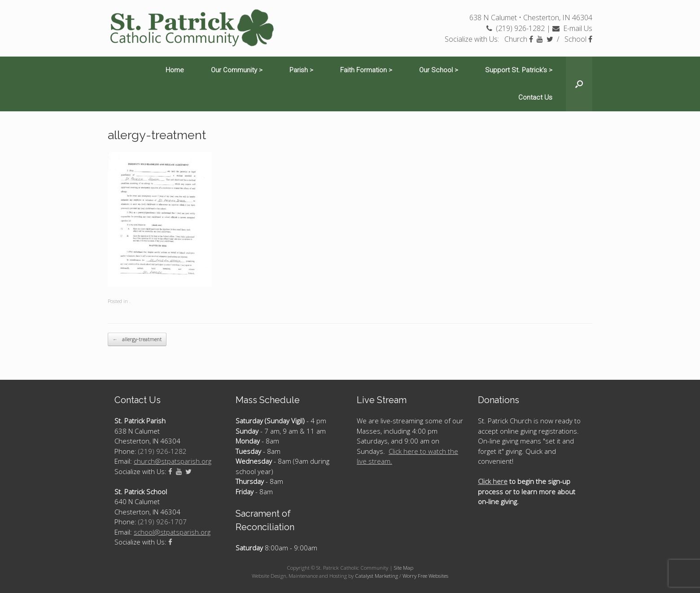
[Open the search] (579, 84)
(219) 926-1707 (162, 522)
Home (175, 70)
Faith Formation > (366, 70)
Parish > (301, 70)
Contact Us (535, 97)
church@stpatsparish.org (173, 461)
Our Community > (237, 70)
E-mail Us (572, 28)
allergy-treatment (137, 340)
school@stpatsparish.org (172, 532)
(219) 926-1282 (516, 28)
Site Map (404, 568)
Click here (493, 481)
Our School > (439, 70)
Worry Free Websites (425, 576)
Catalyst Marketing (376, 576)
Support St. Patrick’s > (519, 70)
